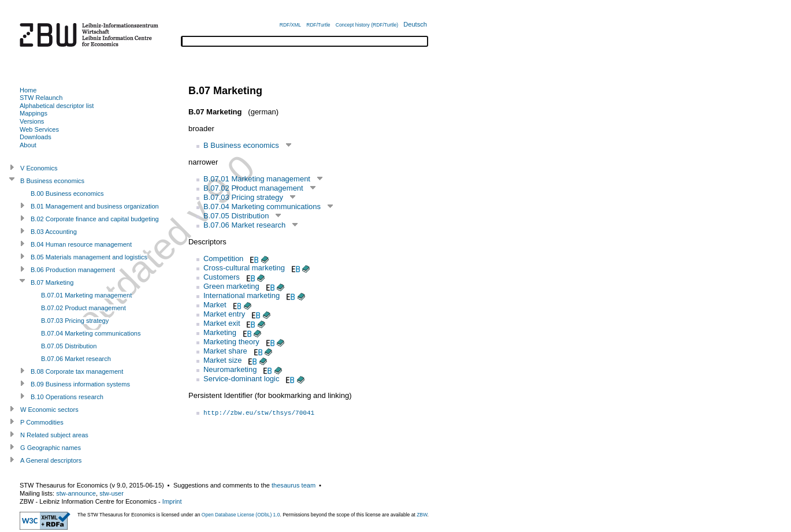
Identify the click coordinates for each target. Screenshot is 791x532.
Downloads (36, 137)
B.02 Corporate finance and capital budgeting (95, 219)
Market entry (224, 314)
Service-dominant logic (242, 379)
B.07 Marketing (52, 282)
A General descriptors (51, 460)
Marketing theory (231, 342)
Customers (222, 277)
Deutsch (415, 24)
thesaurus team (294, 485)
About (28, 145)
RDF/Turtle (318, 25)
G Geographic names (51, 448)
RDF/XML (290, 25)
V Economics (39, 168)
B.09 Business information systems (80, 384)
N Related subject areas (54, 435)
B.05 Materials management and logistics (89, 257)
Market (215, 305)
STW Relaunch (41, 98)
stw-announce (76, 493)
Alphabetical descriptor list (57, 106)
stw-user (112, 493)
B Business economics (241, 145)
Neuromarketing (230, 369)
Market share (225, 351)
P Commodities (42, 422)
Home (28, 90)
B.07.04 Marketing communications (262, 207)
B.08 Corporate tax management (77, 371)
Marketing (220, 332)
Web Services (39, 129)
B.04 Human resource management (81, 244)
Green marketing (231, 286)
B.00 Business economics (67, 194)
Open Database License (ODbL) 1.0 (241, 515)
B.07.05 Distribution (236, 216)
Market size (222, 360)
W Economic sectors (49, 410)
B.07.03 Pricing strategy (243, 197)
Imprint (172, 501)
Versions (32, 121)
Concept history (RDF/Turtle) (367, 25)
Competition (223, 258)
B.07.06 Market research (244, 225)
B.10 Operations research (67, 397)
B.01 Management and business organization (95, 206)
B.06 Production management (73, 270)
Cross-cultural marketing (244, 268)
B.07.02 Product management (253, 188)
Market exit (222, 323)
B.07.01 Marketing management (257, 179)
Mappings (34, 113)
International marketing (242, 295)
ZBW (422, 515)
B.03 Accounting (54, 232)
